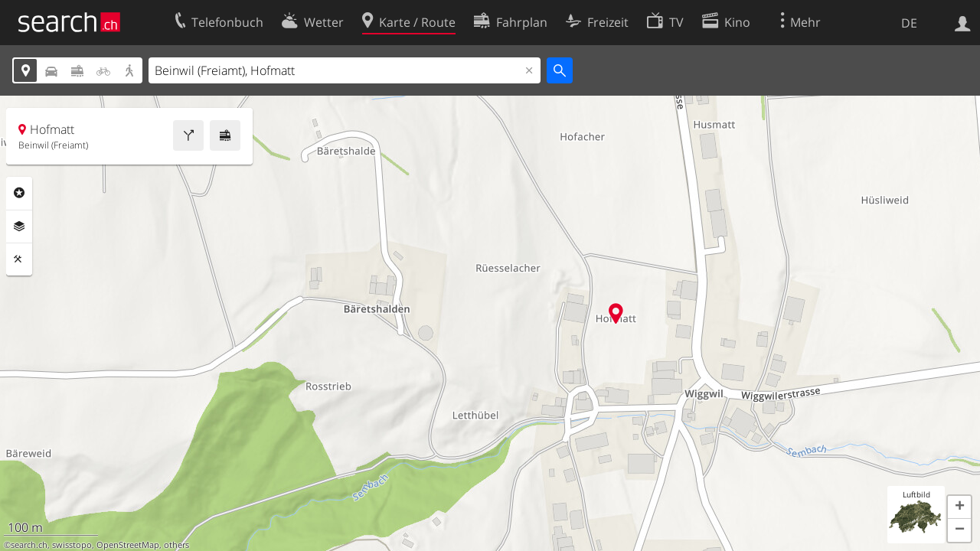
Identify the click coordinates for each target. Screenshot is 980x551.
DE (909, 23)
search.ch (29, 545)
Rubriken (19, 193)
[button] (959, 507)
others (176, 545)
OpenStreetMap (128, 545)
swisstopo (72, 545)
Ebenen (19, 227)
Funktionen (19, 259)
